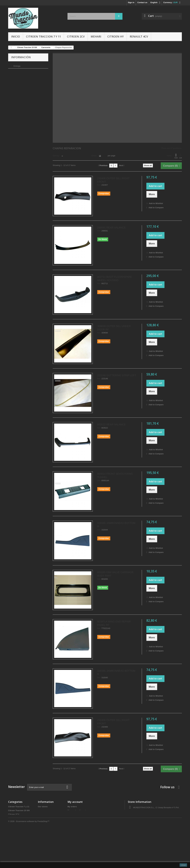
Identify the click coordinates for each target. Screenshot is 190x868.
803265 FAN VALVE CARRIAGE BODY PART (115, 574)
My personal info (75, 822)
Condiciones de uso (22, 74)
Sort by (56, 156)
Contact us (142, 2)
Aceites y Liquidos (17, 841)
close (183, 865)
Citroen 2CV (76, 36)
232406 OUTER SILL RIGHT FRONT (113, 180)
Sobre (16, 79)
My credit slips (74, 814)
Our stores (18, 87)
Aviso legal (18, 70)
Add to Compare (156, 208)
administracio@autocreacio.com (153, 823)
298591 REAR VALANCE (111, 228)
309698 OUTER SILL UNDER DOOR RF (114, 328)
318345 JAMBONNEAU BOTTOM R (116, 525)
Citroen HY (115, 36)
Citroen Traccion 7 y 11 (43, 36)
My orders (72, 807)
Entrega (17, 65)
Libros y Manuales (17, 838)
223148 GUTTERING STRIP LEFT (117, 375)
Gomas (11, 830)
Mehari (96, 36)
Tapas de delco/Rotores (19, 849)
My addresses (74, 818)
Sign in (131, 2)
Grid (176, 156)
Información (21, 57)
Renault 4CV (139, 36)
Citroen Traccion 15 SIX (19, 810)
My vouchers (73, 826)
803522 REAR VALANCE (111, 425)
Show (94, 156)
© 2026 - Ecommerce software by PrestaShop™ (29, 860)
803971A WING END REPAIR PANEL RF (114, 623)
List (181, 156)
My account (75, 802)
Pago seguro (19, 83)
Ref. (99, 185)
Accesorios (13, 834)
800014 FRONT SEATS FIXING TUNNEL (115, 476)
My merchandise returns (79, 810)
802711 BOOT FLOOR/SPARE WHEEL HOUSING (115, 279)
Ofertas (12, 845)
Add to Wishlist (156, 203)
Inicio (16, 36)
